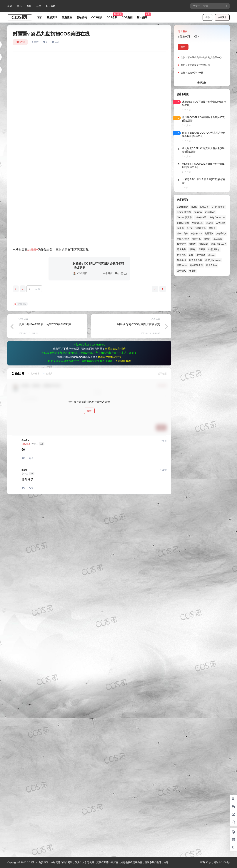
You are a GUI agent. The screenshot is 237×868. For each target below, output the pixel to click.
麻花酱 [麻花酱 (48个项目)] (192, 271)
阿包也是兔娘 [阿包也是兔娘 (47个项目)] (196, 260)
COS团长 (82, 630)
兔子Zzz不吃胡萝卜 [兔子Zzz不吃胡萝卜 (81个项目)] (196, 228)
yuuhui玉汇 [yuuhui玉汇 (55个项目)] (198, 223)
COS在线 (20, 42)
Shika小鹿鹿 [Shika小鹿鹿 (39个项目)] (183, 223)
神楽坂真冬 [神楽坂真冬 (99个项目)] (214, 249)
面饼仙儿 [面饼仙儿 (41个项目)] (181, 271)
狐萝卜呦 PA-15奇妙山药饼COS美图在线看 (45, 681)
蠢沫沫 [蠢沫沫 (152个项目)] (212, 255)
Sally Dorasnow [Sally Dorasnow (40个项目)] (217, 217)
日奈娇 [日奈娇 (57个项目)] (207, 239)
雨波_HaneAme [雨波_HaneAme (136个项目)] (213, 260)
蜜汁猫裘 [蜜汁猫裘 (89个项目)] (201, 255)
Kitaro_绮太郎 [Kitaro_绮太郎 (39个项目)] (184, 212)
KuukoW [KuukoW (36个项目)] (198, 212)
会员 (39, 6)
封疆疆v (33, 606)
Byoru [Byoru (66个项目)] (194, 207)
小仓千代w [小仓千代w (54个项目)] (221, 234)
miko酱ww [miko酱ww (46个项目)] (210, 212)
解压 (19, 6)
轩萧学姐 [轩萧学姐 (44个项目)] (181, 260)
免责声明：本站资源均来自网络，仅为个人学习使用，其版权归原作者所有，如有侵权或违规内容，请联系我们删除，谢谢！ (105, 862)
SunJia (25, 797)
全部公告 (202, 83)
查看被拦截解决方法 (109, 714)
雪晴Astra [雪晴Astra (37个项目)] (182, 265)
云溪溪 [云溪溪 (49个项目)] (180, 228)
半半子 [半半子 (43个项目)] (212, 228)
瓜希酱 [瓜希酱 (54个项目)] (202, 249)
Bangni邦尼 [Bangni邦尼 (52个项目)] (183, 207)
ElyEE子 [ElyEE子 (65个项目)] (205, 207)
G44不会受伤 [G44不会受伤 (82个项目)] (218, 207)
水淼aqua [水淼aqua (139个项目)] (203, 244)
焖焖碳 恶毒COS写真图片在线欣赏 (138, 681)
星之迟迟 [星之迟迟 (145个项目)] (218, 239)
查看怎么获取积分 (115, 706)
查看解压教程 (123, 718)
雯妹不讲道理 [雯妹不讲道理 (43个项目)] (196, 265)
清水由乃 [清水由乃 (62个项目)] (181, 249)
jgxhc (24, 827)
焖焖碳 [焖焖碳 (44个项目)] (192, 249)
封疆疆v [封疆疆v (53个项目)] (209, 234)
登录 (208, 17)
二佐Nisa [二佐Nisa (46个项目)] (221, 223)
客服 (29, 6)
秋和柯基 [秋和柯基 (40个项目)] (181, 255)
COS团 (30, 862)
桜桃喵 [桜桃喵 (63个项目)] (192, 244)
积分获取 (51, 6)
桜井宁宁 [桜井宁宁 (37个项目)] (181, 244)
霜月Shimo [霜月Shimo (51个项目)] (211, 265)
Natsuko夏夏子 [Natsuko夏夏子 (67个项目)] (184, 217)
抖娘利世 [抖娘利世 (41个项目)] (196, 239)
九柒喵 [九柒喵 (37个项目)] (210, 223)
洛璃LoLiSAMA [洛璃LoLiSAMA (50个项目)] (219, 244)
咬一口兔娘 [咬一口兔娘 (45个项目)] (183, 234)
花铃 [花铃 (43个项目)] (191, 255)
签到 (10, 6)
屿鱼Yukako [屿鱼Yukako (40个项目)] (183, 239)
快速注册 (222, 17)
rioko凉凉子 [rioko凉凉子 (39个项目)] (201, 217)
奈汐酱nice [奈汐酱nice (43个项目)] (196, 234)
